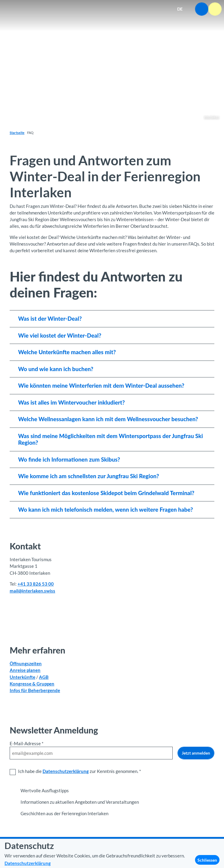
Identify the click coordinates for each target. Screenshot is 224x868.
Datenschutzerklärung (66, 771)
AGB (44, 677)
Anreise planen (25, 670)
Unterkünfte (22, 677)
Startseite (17, 133)
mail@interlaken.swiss (32, 591)
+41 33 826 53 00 (36, 584)
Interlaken (212, 117)
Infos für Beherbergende (35, 690)
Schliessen (207, 860)
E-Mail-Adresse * (27, 743)
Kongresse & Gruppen (32, 683)
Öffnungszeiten (26, 663)
